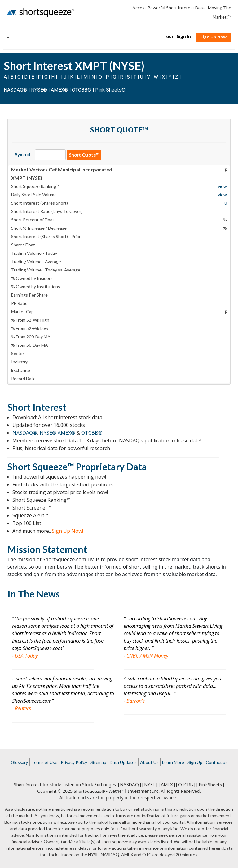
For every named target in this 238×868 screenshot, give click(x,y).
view (222, 186)
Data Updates (123, 762)
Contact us (217, 762)
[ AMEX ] (167, 785)
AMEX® (59, 90)
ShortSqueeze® (89, 791)
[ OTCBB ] (186, 785)
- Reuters (22, 708)
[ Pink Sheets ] (210, 785)
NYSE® (40, 90)
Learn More (173, 762)
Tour (168, 36)
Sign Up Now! (67, 531)
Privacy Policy (74, 762)
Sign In (184, 36)
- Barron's (134, 701)
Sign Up (195, 762)
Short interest (28, 785)
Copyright (47, 791)
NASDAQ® (15, 90)
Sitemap (98, 762)
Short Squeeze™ (41, 467)
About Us (149, 762)
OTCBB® (82, 90)
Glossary (19, 762)
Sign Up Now (213, 37)
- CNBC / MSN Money (146, 656)
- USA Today (25, 656)
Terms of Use (44, 762)
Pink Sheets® (110, 90)
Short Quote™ (84, 155)
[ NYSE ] (150, 785)
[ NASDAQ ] (130, 785)
